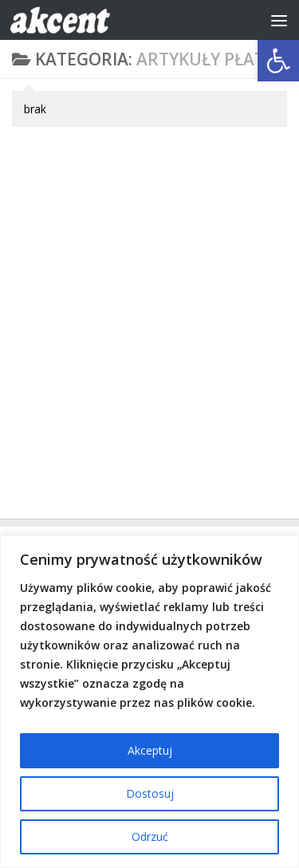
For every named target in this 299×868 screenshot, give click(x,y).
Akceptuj (150, 750)
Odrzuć (150, 836)
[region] (149, 702)
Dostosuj (150, 793)
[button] (278, 61)
